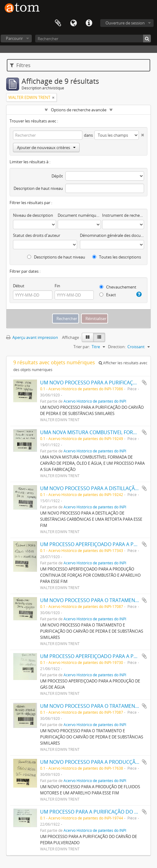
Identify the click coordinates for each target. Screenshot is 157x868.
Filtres (20, 65)
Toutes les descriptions (117, 257)
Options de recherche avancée (79, 110)
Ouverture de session (125, 23)
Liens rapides (89, 23)
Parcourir (14, 38)
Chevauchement (118, 287)
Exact (108, 295)
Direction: (117, 347)
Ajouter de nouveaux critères (46, 148)
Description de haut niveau (38, 188)
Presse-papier (58, 23)
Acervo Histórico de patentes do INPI (95, 401)
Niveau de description (33, 215)
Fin (57, 286)
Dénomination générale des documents (112, 235)
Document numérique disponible (79, 215)
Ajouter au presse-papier (144, 383)
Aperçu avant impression (32, 337)
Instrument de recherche (123, 215)
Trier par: (82, 347)
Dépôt (57, 176)
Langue (73, 23)
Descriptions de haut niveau (56, 257)
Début (19, 286)
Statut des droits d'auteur (37, 235)
